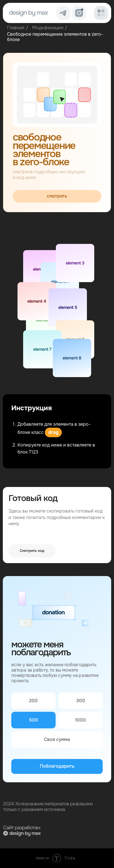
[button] (101, 13)
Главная (16, 28)
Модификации (48, 28)
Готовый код (33, 498)
